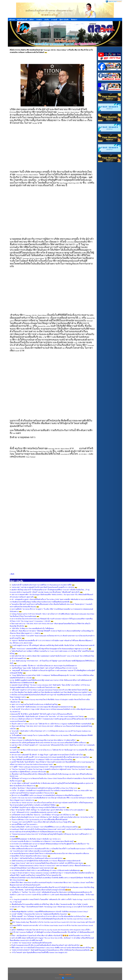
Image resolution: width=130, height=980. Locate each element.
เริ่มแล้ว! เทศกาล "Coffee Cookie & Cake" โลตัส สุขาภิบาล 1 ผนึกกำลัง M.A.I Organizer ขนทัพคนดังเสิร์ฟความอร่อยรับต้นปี (51, 724)
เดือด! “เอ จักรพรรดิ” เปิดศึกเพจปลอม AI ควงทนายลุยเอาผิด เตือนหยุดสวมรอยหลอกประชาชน (42, 707)
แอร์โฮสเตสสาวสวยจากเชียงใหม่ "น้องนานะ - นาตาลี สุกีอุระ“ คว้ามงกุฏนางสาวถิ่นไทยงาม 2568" (43, 815)
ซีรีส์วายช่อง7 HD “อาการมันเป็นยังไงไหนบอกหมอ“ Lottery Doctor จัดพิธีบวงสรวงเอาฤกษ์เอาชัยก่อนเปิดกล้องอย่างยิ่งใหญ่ (51, 948)
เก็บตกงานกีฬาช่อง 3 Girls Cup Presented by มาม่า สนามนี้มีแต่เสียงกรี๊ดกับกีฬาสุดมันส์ (39, 820)
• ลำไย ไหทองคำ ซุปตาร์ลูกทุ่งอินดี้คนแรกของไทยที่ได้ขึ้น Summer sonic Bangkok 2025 (39, 952)
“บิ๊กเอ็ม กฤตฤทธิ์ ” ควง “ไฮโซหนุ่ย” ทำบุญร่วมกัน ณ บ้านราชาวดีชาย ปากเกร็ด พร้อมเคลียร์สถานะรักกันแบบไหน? (49, 916)
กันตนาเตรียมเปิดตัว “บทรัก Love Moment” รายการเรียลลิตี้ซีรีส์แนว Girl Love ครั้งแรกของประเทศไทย (45, 827)
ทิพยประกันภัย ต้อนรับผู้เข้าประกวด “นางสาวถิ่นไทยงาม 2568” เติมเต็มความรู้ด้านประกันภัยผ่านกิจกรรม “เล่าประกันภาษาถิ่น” (52, 817)
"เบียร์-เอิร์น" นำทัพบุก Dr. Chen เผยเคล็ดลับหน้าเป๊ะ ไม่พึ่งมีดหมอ (33, 628)
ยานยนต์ (54, 20)
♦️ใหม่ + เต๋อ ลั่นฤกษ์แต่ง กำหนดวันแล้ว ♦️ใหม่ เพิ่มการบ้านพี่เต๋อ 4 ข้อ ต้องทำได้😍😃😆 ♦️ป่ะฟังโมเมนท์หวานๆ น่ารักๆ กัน (51, 936)
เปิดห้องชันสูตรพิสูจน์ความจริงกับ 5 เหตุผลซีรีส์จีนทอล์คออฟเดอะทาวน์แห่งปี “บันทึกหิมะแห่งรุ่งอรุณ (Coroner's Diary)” (50, 912)
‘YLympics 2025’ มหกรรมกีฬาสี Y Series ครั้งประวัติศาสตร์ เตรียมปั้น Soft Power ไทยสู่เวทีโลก (42, 822)
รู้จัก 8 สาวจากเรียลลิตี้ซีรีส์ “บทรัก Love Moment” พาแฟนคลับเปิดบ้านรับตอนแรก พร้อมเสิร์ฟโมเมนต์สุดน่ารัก (47, 795)
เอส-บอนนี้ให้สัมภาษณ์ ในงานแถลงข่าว (24, 824)
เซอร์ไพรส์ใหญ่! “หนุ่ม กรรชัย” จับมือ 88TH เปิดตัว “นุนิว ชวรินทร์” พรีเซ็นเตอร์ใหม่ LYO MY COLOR (44, 668)
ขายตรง (39, 20)
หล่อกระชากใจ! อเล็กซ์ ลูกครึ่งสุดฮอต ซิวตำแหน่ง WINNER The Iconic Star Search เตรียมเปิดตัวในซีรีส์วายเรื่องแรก (49, 743)
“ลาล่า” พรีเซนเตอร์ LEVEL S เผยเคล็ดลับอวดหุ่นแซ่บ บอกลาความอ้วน (35, 812)
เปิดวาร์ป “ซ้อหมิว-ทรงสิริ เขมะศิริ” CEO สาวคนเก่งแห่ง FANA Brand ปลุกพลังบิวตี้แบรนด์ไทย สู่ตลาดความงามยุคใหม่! (50, 757)
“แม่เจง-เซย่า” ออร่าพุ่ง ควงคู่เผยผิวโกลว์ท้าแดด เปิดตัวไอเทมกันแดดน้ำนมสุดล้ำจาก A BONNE (43, 587)
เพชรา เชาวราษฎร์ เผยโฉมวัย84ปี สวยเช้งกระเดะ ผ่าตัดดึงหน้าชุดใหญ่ (34, 704)
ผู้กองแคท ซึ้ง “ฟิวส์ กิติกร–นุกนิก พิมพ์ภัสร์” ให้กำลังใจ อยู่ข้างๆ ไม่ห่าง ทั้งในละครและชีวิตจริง (42, 714)
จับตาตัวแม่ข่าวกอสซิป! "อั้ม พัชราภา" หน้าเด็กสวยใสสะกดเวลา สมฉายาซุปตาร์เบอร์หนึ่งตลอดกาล (44, 666)
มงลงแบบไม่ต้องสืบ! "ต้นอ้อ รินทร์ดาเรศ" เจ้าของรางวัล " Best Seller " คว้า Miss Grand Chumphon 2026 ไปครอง (48, 716)
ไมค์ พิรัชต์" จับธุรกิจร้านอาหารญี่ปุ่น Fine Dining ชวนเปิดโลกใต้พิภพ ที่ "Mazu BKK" (39, 807)
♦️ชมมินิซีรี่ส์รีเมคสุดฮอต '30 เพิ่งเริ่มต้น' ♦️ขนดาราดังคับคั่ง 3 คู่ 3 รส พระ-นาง (36, 839)
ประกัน (47, 20)
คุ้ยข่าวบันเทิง (64, 20)
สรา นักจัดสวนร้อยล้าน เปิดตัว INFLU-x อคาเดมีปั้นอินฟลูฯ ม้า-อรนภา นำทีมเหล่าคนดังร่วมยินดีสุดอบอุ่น (46, 870)
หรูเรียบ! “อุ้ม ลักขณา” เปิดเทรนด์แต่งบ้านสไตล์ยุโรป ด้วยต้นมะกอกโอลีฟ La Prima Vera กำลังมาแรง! (44, 788)
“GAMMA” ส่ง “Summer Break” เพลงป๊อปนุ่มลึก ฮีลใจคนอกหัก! (32, 943)
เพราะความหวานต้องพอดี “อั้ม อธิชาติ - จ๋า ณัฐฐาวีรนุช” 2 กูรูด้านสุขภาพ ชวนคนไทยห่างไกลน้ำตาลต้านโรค (47, 755)
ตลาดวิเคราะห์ (22, 20)
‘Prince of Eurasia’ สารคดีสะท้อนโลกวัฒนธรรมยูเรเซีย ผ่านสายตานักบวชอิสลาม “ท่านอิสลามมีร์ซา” (44, 740)
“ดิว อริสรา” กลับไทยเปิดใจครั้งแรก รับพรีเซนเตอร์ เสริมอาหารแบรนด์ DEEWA (37, 858)
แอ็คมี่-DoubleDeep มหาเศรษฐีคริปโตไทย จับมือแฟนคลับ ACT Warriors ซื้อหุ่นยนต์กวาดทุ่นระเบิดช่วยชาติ (46, 861)
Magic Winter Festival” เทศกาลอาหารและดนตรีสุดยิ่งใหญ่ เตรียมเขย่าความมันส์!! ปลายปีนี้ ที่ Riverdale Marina (47, 863)
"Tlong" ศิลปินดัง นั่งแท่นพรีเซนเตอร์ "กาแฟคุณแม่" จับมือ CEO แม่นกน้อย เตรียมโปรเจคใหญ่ (42, 760)
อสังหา (32, 20)
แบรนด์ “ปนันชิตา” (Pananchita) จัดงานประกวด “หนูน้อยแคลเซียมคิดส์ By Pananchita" (39, 914)
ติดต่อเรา (74, 20)
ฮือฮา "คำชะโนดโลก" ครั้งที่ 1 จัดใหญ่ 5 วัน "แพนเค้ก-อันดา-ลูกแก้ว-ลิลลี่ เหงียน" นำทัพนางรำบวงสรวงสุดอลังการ (48, 810)
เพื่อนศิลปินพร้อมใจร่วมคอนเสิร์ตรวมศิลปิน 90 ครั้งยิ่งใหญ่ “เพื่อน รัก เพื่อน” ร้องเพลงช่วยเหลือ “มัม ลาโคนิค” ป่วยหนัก (50, 904)
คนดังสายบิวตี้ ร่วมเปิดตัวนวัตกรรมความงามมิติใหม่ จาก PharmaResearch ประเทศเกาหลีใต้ (41, 585)
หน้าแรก (12, 20)
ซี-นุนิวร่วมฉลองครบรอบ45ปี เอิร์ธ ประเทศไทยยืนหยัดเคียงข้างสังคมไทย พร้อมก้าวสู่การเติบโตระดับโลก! (46, 945)
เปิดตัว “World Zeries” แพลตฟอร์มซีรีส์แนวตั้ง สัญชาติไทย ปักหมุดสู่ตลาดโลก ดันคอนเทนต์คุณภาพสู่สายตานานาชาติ (50, 649)
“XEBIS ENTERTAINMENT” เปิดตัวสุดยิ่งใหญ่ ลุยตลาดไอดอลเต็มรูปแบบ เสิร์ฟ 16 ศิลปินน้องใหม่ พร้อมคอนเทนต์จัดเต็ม (51, 950)
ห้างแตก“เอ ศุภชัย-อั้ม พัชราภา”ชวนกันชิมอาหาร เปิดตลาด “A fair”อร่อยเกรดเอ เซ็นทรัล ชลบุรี (42, 841)
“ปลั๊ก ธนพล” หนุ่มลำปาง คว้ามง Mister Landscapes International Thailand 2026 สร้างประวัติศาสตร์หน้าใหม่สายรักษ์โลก (50, 690)
